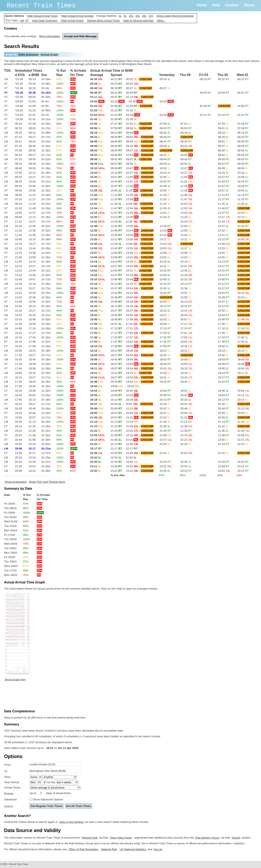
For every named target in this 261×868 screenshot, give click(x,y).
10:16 (165, 173)
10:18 (243, 173)
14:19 (186, 262)
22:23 (243, 444)
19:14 (224, 373)
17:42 (165, 337)
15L (138, 16)
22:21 (243, 440)
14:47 (224, 275)
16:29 (165, 311)
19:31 (165, 377)
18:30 (165, 355)
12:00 (187, 204)
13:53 (223, 248)
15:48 (224, 297)
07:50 (165, 124)
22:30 (165, 453)
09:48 (243, 164)
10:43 (165, 182)
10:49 (165, 186)
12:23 (243, 217)
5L (125, 16)
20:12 (224, 400)
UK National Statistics (133, 849)
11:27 (224, 199)
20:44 (224, 408)
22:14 (224, 444)
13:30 (243, 239)
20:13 (165, 400)
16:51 (165, 315)
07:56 (243, 128)
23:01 (243, 466)
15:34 (186, 288)
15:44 (224, 293)
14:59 (165, 279)
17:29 (165, 333)
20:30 (223, 404)
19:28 (243, 368)
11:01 (187, 182)
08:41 (165, 141)
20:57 (165, 413)
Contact (232, 5)
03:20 (167, 101)
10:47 (187, 168)
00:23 (206, 79)
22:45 (186, 462)
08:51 (223, 141)
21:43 (186, 431)
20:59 (187, 413)
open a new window (71, 822)
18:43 (224, 359)
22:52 (187, 453)
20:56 (223, 413)
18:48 (165, 364)
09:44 (165, 159)
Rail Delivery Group (207, 838)
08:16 (165, 133)
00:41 (243, 93)
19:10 (166, 368)
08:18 (223, 133)
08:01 (223, 128)
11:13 (243, 195)
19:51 (186, 391)
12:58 (187, 231)
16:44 (224, 315)
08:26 (165, 137)
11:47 (187, 199)
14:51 (187, 266)
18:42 (165, 359)
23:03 (186, 466)
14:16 (165, 262)
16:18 (187, 302)
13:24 (166, 231)
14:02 (165, 257)
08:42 (186, 141)
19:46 (244, 364)
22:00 (223, 440)
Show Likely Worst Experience (175, 16)
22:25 (165, 444)
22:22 (187, 440)
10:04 (187, 155)
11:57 (224, 213)
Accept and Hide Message (80, 36)
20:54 (243, 413)
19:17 (243, 373)
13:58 (166, 253)
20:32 (187, 395)
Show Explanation (16, 482)
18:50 (186, 359)
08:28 (223, 137)
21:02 (165, 417)
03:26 (167, 115)
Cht (151, 16)
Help (216, 5)
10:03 (165, 168)
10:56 (243, 190)
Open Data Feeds (121, 838)
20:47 (165, 408)
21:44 (165, 431)
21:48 (224, 435)
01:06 (206, 106)
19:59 (243, 391)
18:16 (187, 346)
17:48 (165, 342)
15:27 (224, 288)
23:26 (165, 471)
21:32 (223, 426)
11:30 (187, 195)
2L (120, 16)
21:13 (243, 408)
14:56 (224, 279)
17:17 (187, 324)
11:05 (187, 177)
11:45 (223, 204)
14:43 (165, 271)
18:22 (165, 351)
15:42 (165, 293)
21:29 (165, 426)
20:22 (243, 400)
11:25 (243, 199)
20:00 (165, 395)
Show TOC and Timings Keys (47, 482)
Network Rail (90, 838)
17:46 (243, 337)
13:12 (224, 239)
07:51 (186, 124)
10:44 (224, 182)
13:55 (166, 248)
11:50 (165, 208)
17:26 (243, 328)
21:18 (165, 422)
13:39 (224, 244)
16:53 (165, 319)
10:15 (223, 173)
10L (131, 16)
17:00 (223, 324)
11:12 (224, 195)
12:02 (187, 208)
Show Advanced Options (48, 799)
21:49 (187, 426)
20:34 (165, 404)
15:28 (165, 288)
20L (144, 16)
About (249, 5)
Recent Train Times (41, 6)
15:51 (186, 293)
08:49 (165, 146)
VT (27, 21)
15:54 (243, 297)
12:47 (223, 226)
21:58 (166, 435)
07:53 (223, 124)
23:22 (166, 466)
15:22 (187, 279)
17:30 (223, 333)
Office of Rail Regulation (83, 849)
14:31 (165, 266)
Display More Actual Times (103, 21)
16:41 (187, 311)
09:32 (223, 155)
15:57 (223, 302)
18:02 (187, 342)
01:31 (206, 115)
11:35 (187, 190)
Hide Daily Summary (45, 21)
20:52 (187, 404)
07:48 (243, 124)
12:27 (224, 217)
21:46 (223, 431)
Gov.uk (158, 849)
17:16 (223, 328)
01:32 (224, 115)
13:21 (186, 239)
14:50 (165, 275)
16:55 (187, 315)
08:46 (243, 146)
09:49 (165, 164)
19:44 (187, 377)
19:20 (165, 373)
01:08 (243, 106)
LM (22, 21)
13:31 (166, 235)
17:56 (187, 337)
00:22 (224, 79)
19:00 (223, 368)
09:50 (186, 164)
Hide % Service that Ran (138, 21)
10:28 (243, 177)
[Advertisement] (78, 696)
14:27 (224, 266)
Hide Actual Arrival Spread (77, 16)
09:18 (187, 146)
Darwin (236, 838)
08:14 (243, 133)
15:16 (187, 275)
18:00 (223, 346)
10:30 (165, 177)
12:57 (223, 235)
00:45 (206, 93)
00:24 (165, 79)
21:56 (243, 431)
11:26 (187, 186)
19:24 (186, 373)
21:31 (187, 417)
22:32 (223, 453)
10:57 (223, 190)
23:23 (186, 471)
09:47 (224, 164)
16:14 (243, 293)
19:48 (186, 382)
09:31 (165, 155)
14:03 (186, 257)
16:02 (165, 302)
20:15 (186, 400)
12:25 (187, 213)
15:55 (186, 297)
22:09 (243, 435)
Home (202, 5)
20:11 (243, 395)
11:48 (224, 208)
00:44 (224, 93)
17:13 (165, 328)
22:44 (165, 462)
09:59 (223, 168)
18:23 (243, 351)
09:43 (186, 159)
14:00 (223, 257)
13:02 (186, 235)
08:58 (243, 150)
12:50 (186, 226)
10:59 (165, 190)
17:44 (224, 337)
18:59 (187, 364)
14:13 (224, 262)
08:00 (165, 128)
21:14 (224, 422)
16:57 (186, 319)
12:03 (243, 213)
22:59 (224, 466)
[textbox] (55, 764)
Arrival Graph (49, 54)
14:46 (186, 271)
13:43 (166, 244)
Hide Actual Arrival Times (42, 16)
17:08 (243, 319)
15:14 (165, 284)
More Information (50, 36)
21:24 (243, 422)
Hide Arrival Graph (72, 21)
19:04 (243, 359)
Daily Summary (29, 54)
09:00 (223, 150)
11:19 (165, 195)
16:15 (186, 306)
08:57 (223, 146)
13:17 (165, 239)
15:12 (186, 284)
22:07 (166, 440)
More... (161, 21)
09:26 (243, 155)
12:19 (186, 217)
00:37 (165, 88)
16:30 (223, 311)
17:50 (243, 342)
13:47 (186, 248)
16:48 (224, 319)
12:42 (243, 226)
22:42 (243, 462)
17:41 (187, 333)
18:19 (223, 351)
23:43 (224, 471)
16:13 (165, 306)
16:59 (165, 324)
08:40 (243, 141)
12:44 (187, 222)
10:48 (243, 186)
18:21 (186, 351)
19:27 (224, 377)
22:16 (187, 435)
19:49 (223, 391)
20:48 (186, 408)
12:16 (165, 217)
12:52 (223, 231)
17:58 (165, 346)
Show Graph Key (15, 680)
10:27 (187, 173)
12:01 (165, 213)
